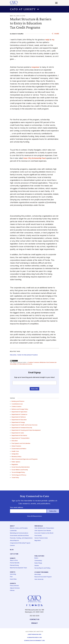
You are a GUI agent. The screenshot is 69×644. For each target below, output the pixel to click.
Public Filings (38, 563)
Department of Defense (19, 417)
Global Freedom (16, 446)
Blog (12, 550)
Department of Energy (18, 422)
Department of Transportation (20, 438)
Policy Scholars (14, 586)
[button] (34, 9)
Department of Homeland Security (22, 428)
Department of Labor (18, 433)
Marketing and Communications (19, 533)
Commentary (38, 561)
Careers (12, 545)
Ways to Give (14, 560)
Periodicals (39, 526)
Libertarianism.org (35, 634)
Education (15, 441)
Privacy (35, 623)
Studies (37, 565)
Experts (13, 583)
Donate (13, 558)
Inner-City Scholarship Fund (34, 158)
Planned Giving (14, 565)
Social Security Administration (21, 467)
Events (13, 572)
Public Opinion (16, 462)
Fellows (12, 590)
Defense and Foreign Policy (20, 409)
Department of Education (19, 420)
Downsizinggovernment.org (34, 641)
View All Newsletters (35, 516)
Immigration (15, 454)
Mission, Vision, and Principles (19, 528)
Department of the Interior (19, 435)
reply (47, 40)
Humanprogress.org (34, 638)
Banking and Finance (18, 401)
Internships (38, 574)
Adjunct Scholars (15, 588)
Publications (39, 556)
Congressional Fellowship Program (20, 543)
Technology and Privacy (19, 475)
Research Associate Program (43, 577)
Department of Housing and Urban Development (26, 430)
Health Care (15, 451)
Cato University (39, 579)
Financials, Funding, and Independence (21, 538)
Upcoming (13, 574)
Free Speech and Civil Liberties (21, 443)
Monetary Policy (16, 457)
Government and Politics (19, 449)
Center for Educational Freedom (27, 355)
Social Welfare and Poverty (20, 470)
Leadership (13, 531)
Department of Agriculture (19, 412)
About (12, 526)
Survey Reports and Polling (42, 568)
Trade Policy (15, 478)
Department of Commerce (19, 414)
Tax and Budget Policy (18, 472)
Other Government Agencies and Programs (24, 459)
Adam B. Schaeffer (18, 34)
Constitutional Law (17, 404)
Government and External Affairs (19, 536)
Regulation (15, 464)
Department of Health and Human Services (24, 425)
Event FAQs (13, 579)
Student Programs (41, 572)
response (35, 67)
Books (36, 558)
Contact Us (34, 620)
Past (11, 577)
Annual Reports (14, 541)
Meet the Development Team (18, 568)
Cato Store (14, 554)
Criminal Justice (16, 406)
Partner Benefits (15, 563)
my (53, 40)
